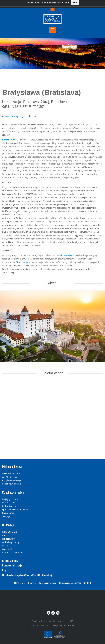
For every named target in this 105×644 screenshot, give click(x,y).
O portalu (32, 583)
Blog (4, 570)
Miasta (5, 546)
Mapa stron (19, 583)
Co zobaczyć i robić (13, 492)
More (67, 2)
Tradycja (6, 516)
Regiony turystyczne (11, 484)
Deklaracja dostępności (70, 583)
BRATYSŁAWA (9, 140)
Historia (6, 535)
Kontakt (87, 583)
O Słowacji (8, 525)
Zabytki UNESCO (10, 477)
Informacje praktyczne (13, 553)
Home (5, 67)
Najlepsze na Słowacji (12, 473)
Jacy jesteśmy (8, 539)
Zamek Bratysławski (65, 255)
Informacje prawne (48, 583)
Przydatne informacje (12, 565)
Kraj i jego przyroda (11, 499)
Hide (75, 3)
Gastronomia (8, 513)
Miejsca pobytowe (12, 466)
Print (34, 116)
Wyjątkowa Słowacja (12, 480)
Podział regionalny (11, 542)
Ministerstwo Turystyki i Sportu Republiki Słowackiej (27, 575)
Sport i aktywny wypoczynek (15, 509)
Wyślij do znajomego (15, 116)
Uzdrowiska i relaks (11, 506)
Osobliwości (8, 549)
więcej (52, 283)
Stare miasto (22, 262)
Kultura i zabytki (10, 503)
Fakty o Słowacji (9, 532)
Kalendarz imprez (10, 561)
